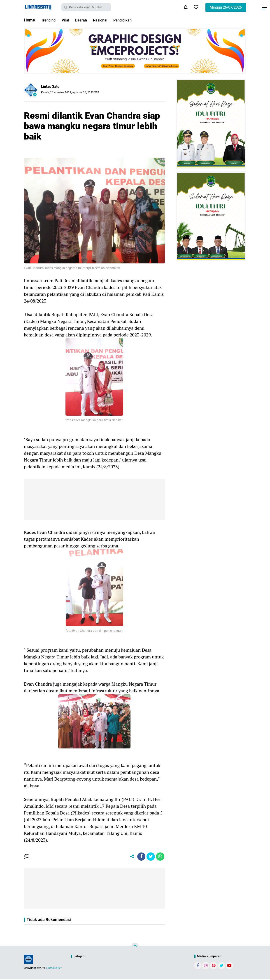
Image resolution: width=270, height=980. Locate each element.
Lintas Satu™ (54, 969)
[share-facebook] (140, 857)
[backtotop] (135, 947)
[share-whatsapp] (160, 857)
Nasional (106, 20)
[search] (86, 7)
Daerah (85, 20)
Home (29, 20)
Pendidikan (130, 20)
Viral (68, 20)
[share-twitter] (150, 857)
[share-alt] (129, 857)
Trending (49, 20)
